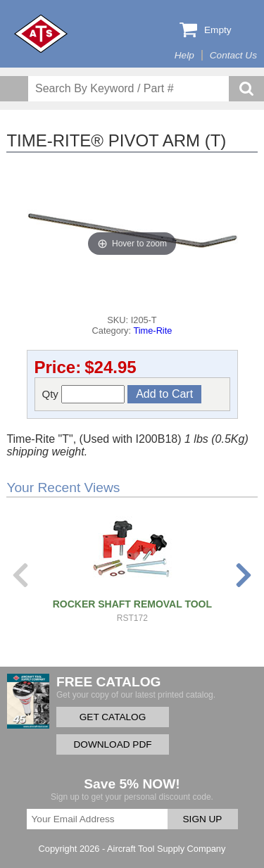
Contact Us (233, 55)
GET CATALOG (113, 717)
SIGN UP (203, 819)
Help (184, 55)
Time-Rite (152, 331)
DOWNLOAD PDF (112, 744)
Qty (84, 394)
